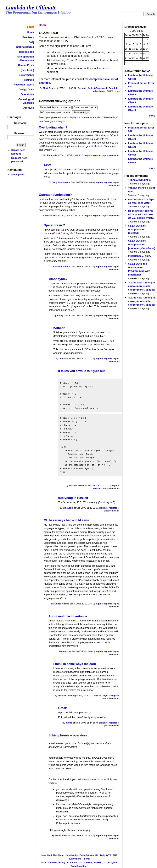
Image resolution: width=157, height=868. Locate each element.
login (87, 155)
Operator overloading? (55, 195)
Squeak (98, 862)
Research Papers (24, 85)
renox (65, 651)
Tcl (105, 862)
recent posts (17, 175)
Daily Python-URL (89, 855)
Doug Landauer (60, 182)
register (97, 155)
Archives (29, 108)
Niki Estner (62, 267)
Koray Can (63, 315)
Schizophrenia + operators (68, 735)
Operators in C (54, 225)
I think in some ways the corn (75, 664)
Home (31, 32)
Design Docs (26, 89)
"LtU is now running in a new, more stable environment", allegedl (142, 286)
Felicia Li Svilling (67, 696)
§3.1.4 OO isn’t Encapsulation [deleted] (137, 229)
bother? (59, 328)
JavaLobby (72, 855)
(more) (86, 859)
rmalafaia (64, 358)
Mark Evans (49, 88)
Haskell (88, 862)
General (82, 88)
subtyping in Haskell (73, 498)
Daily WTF (106, 855)
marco (69, 723)
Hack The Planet (56, 855)
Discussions (26, 52)
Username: (21, 123)
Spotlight (114, 88)
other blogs (99, 91)
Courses (29, 80)
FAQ (31, 42)
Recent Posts (26, 65)
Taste (48, 165)
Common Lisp (75, 862)
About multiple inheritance (68, 616)
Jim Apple (52, 155)
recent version (61, 37)
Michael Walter (77, 485)
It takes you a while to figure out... (83, 371)
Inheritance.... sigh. (140, 256)
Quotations (27, 94)
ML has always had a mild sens (66, 520)
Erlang (62, 862)
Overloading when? (53, 127)
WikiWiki (52, 862)
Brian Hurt (52, 216)
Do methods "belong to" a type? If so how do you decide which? (141, 214)
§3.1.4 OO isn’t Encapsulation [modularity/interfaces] (142, 244)
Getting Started (25, 47)
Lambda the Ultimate (31, 8)
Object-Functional (97, 88)
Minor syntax (58, 279)
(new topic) (27, 70)
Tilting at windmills (139, 180)
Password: (21, 133)
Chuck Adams (62, 604)
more (152, 116)
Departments (26, 75)
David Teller (61, 836)
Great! (63, 708)
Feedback (28, 37)
